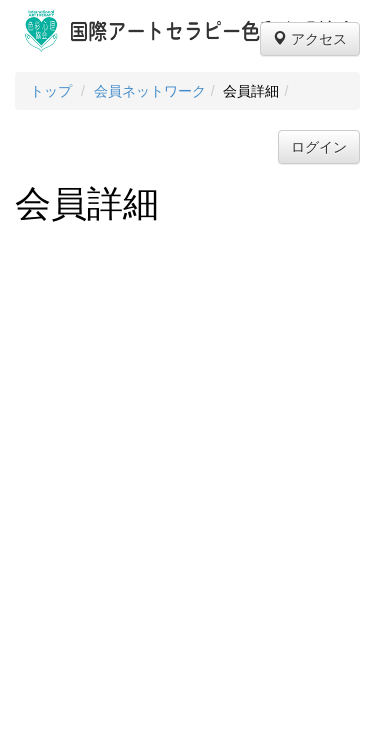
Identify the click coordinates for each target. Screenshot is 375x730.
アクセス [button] (310, 39)
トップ (51, 91)
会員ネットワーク (150, 91)
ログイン (319, 147)
